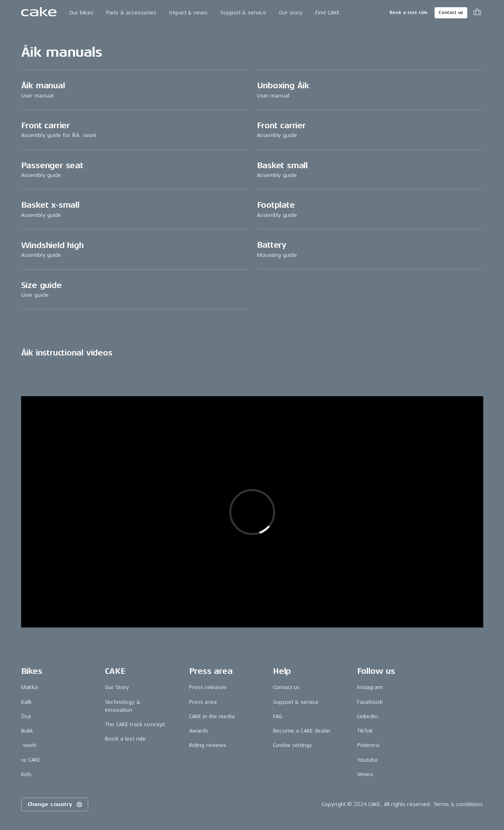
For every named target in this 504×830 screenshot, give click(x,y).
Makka (30, 687)
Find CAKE (327, 13)
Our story (291, 13)
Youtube (368, 760)
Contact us (451, 13)
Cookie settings (293, 745)
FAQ (278, 716)
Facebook (370, 702)
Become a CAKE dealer (302, 731)
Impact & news (188, 13)
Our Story (117, 687)
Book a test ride (408, 13)
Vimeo (365, 774)
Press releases (208, 687)
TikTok (365, 731)
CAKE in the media (212, 716)
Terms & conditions (459, 804)
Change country (55, 804)
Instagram (370, 687)
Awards (199, 731)
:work (29, 745)
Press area (203, 702)
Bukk (27, 731)
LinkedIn (368, 716)
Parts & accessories (131, 13)
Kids (27, 774)
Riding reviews (208, 745)
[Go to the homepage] (39, 13)
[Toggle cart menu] (477, 13)
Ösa (26, 716)
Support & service (243, 13)
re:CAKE (31, 760)
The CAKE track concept (135, 724)
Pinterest (368, 745)
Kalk (27, 702)
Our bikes (81, 13)
